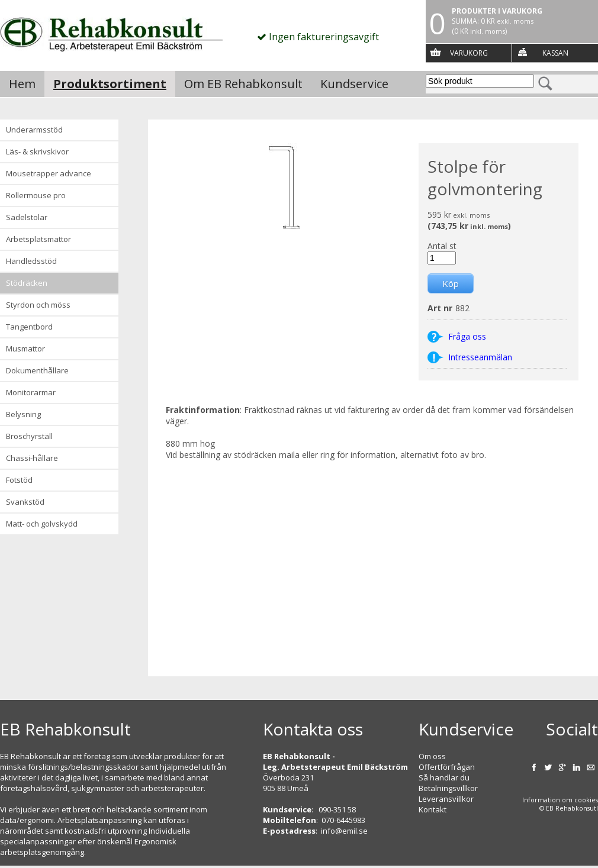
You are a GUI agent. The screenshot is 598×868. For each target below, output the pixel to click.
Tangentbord (29, 327)
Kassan (555, 53)
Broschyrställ (29, 436)
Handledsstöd (31, 261)
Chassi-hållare (32, 458)
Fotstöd (19, 480)
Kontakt (433, 809)
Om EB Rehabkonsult (243, 84)
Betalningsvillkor (448, 788)
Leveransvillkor (446, 799)
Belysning (23, 414)
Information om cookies (560, 800)
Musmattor (25, 349)
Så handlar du (444, 777)
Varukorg (469, 53)
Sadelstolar (27, 217)
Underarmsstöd (34, 130)
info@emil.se (344, 831)
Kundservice (354, 84)
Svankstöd (25, 502)
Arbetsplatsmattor (38, 239)
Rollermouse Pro (36, 195)
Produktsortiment (110, 84)
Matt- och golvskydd (42, 524)
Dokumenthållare (37, 370)
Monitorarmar (31, 392)
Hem (22, 84)
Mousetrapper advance (49, 173)
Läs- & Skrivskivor (37, 151)
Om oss (432, 756)
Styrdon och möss (38, 305)
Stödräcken (27, 283)
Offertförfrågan (447, 767)
